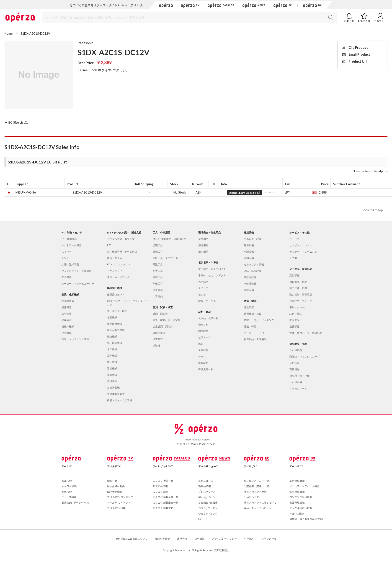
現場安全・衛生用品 (210, 232)
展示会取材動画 (116, 486)
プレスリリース (207, 492)
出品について (251, 497)
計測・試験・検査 (163, 307)
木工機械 (112, 349)
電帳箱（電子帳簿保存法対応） (307, 519)
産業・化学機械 (70, 294)
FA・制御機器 (69, 239)
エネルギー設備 (253, 239)
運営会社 (182, 539)
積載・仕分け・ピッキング (259, 320)
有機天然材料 (206, 369)
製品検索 (67, 481)
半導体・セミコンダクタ (212, 275)
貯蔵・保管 (250, 326)
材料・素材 (205, 312)
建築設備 (249, 232)
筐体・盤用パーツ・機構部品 (306, 333)
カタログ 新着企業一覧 (165, 502)
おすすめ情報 (160, 486)
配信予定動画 (115, 492)
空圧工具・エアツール (165, 258)
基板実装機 (113, 387)
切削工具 (158, 245)
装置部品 (294, 326)
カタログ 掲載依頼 (163, 508)
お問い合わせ (269, 539)
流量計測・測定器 (163, 326)
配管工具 (158, 271)
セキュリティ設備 (254, 264)
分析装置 (294, 363)
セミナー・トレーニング (303, 252)
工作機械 (112, 356)
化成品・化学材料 (208, 318)
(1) (17, 122)
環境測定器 (159, 333)
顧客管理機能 (297, 481)
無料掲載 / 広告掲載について (132, 539)
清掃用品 (203, 245)
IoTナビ (203, 519)
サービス (294, 239)
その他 (293, 258)
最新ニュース (206, 481)
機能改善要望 (162, 539)
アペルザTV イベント (119, 502)
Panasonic (85, 43)
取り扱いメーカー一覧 (256, 481)
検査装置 (158, 339)
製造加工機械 (115, 288)
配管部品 (294, 320)
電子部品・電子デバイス (212, 269)
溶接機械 (112, 368)
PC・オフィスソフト (119, 264)
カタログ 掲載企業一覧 (165, 497)
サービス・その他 (299, 232)
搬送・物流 (250, 301)
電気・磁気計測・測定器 (166, 320)
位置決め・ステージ (301, 301)
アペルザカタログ (163, 466)
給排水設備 (250, 277)
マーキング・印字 (117, 311)
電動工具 (158, 252)
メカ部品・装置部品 (301, 269)
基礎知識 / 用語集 (208, 502)
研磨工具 (158, 277)
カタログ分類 (160, 492)
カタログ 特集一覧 (163, 481)
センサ (65, 258)
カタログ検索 (69, 486)
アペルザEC (251, 466)
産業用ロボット (116, 294)
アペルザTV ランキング (120, 497)
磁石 (201, 344)
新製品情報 (205, 486)
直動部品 (294, 275)
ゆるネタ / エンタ (208, 513)
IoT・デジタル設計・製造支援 (124, 232)
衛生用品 (203, 252)
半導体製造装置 (116, 394)
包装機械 (112, 317)
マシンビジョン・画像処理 (77, 271)
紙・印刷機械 (115, 343)
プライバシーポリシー (224, 539)
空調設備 (249, 252)
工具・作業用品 (161, 232)
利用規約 (249, 539)
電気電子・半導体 (208, 263)
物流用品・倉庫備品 (255, 339)
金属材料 (203, 350)
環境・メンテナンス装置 (75, 339)
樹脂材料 (203, 331)
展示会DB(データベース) (75, 502)
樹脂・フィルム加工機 (120, 400)
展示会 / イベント (208, 497)
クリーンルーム (298, 388)
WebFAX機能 (297, 513)
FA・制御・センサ (72, 232)
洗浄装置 (112, 381)
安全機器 (67, 277)
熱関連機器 (68, 301)
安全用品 (203, 239)
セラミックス (206, 337)
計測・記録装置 (70, 264)
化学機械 (67, 333)
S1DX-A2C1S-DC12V (87, 192)
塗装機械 (112, 375)
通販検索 (67, 492)
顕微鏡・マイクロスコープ (304, 356)
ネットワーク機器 (72, 245)
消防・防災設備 (253, 271)
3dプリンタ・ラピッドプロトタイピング (127, 303)
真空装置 (67, 314)
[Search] (189, 18)
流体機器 (67, 307)
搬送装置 (249, 307)
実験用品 (294, 369)
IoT (109, 245)
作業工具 (158, 283)
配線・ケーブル (207, 301)
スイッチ (67, 252)
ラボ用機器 (296, 350)
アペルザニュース (208, 466)
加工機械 (112, 362)
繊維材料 (203, 363)
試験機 (156, 346)
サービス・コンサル (301, 245)
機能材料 (203, 325)
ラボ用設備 (296, 382)
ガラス (202, 356)
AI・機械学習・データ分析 (122, 252)
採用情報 (199, 539)
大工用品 (158, 296)
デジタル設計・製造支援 (121, 239)
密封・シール (297, 307)
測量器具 (158, 290)
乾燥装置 (67, 320)
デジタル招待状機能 (301, 508)
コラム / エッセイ (208, 508)
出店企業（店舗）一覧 (256, 486)
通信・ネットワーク (118, 277)
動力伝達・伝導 (298, 288)
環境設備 (249, 290)
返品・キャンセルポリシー (259, 508)
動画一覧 (112, 481)
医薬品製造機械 (116, 330)
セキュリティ (115, 271)
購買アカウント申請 (255, 492)
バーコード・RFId (254, 333)
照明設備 (249, 258)
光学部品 (203, 282)
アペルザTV (114, 466)
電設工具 (158, 264)
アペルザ (67, 466)
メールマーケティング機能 (304, 486)
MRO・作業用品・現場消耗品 (169, 239)
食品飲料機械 (115, 324)
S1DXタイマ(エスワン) (110, 70)
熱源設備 (249, 245)
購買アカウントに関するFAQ (260, 502)
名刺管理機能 (297, 492)
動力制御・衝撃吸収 (301, 294)
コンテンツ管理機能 (301, 497)
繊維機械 (112, 336)
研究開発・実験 (298, 344)
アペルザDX (296, 466)
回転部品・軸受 (298, 282)
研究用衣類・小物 (299, 376)
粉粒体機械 (68, 326)
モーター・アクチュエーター (78, 283)
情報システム (115, 258)
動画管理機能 (297, 502)
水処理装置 (250, 283)
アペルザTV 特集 (116, 508)
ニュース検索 (69, 497)
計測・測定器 (160, 314)
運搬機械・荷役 (253, 314)
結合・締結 (296, 314)
